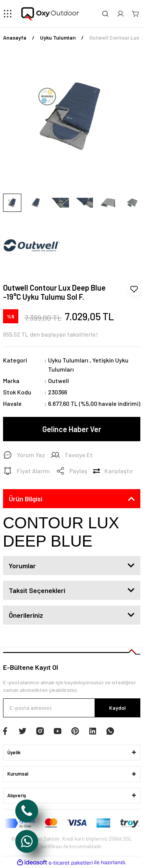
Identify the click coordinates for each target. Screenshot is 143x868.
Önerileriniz (26, 615)
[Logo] (51, 14)
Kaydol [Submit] (117, 708)
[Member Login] (121, 14)
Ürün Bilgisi (26, 499)
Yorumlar (22, 566)
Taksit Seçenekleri (37, 590)
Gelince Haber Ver (72, 429)
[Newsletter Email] (72, 708)
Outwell (59, 381)
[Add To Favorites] (134, 289)
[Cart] (136, 14)
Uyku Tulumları (68, 360)
